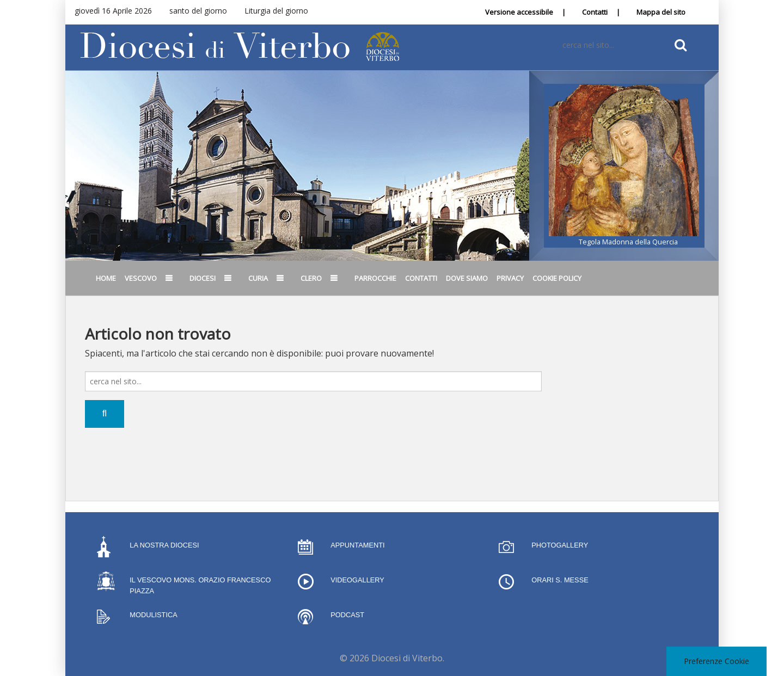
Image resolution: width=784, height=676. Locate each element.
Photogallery (560, 545)
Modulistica (153, 615)
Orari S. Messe (560, 580)
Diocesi (203, 278)
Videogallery (357, 580)
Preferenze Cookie (716, 661)
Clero (311, 278)
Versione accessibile (519, 12)
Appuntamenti (357, 545)
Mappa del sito (661, 12)
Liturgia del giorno (276, 11)
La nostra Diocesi (164, 545)
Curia (258, 278)
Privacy (510, 278)
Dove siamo (467, 278)
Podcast (347, 615)
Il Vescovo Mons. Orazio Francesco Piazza (200, 585)
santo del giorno (198, 11)
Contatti (595, 12)
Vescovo (141, 278)
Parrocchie (375, 278)
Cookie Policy (557, 278)
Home (106, 278)
